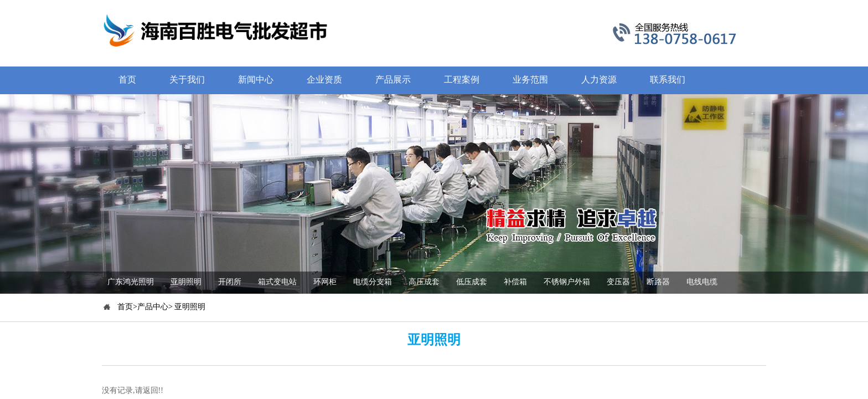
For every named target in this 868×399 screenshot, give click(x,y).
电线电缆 (702, 282)
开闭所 (230, 282)
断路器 (658, 282)
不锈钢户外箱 (567, 282)
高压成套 (424, 282)
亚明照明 (186, 282)
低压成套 (472, 282)
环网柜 (325, 282)
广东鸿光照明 (131, 282)
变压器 (618, 282)
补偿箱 (515, 282)
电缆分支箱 (373, 282)
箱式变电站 (277, 282)
